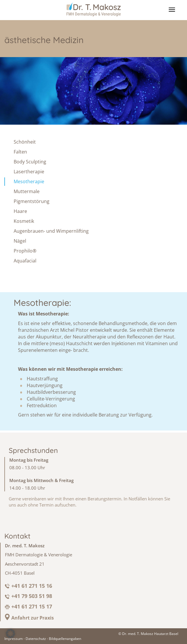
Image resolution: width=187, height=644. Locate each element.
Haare (20, 211)
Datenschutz (36, 639)
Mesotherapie (29, 181)
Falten (20, 152)
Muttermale (27, 191)
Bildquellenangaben (65, 639)
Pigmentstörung (32, 201)
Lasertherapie (29, 172)
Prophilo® (25, 251)
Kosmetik (24, 221)
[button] (10, 634)
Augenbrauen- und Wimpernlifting (51, 231)
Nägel (20, 241)
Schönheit (25, 142)
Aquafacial (25, 261)
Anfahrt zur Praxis (33, 618)
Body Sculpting (30, 162)
